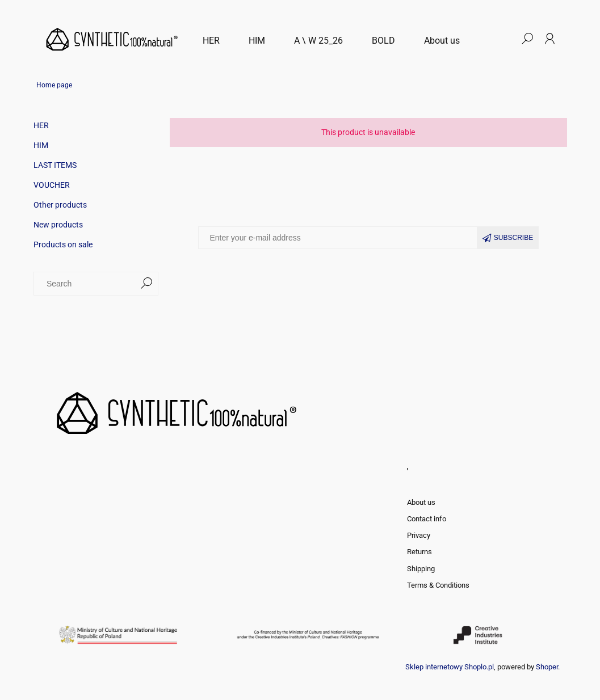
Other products (60, 205)
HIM (41, 145)
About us (421, 502)
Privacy (419, 535)
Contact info (427, 519)
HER (41, 125)
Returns (419, 552)
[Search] (146, 284)
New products (58, 225)
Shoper (547, 667)
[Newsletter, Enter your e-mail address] (338, 238)
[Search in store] (87, 284)
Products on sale (63, 244)
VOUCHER (52, 185)
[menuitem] (211, 41)
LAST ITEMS (55, 165)
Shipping (421, 569)
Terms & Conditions (438, 585)
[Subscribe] (508, 238)
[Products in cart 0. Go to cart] (504, 39)
